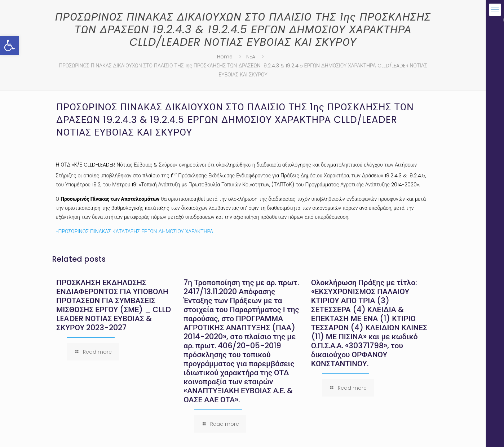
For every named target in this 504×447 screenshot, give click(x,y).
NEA (251, 57)
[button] (9, 45)
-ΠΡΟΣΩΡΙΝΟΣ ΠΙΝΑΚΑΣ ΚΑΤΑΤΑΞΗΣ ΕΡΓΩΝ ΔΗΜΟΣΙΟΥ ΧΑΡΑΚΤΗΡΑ (134, 231)
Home (225, 57)
